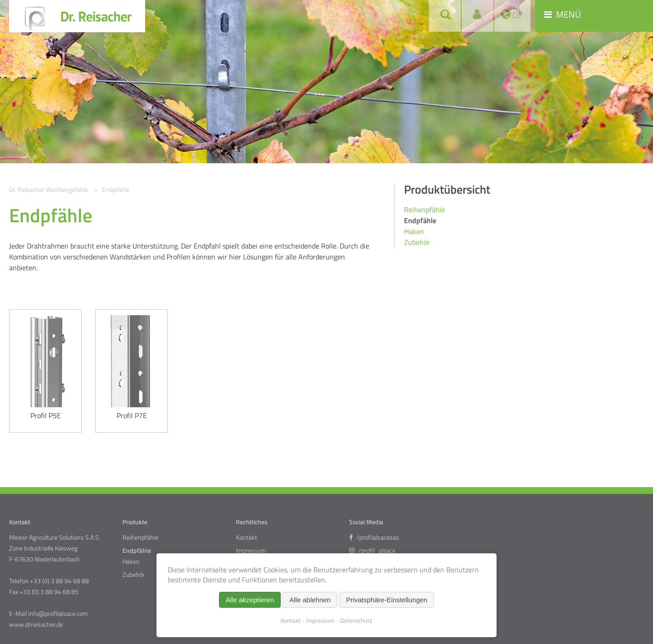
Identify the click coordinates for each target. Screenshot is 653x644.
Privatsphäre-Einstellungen (387, 600)
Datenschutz (356, 620)
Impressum (251, 551)
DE (517, 15)
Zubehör (417, 242)
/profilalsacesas (374, 537)
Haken (414, 231)
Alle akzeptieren (250, 600)
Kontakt (246, 537)
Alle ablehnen (310, 600)
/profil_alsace (372, 551)
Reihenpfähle (424, 210)
